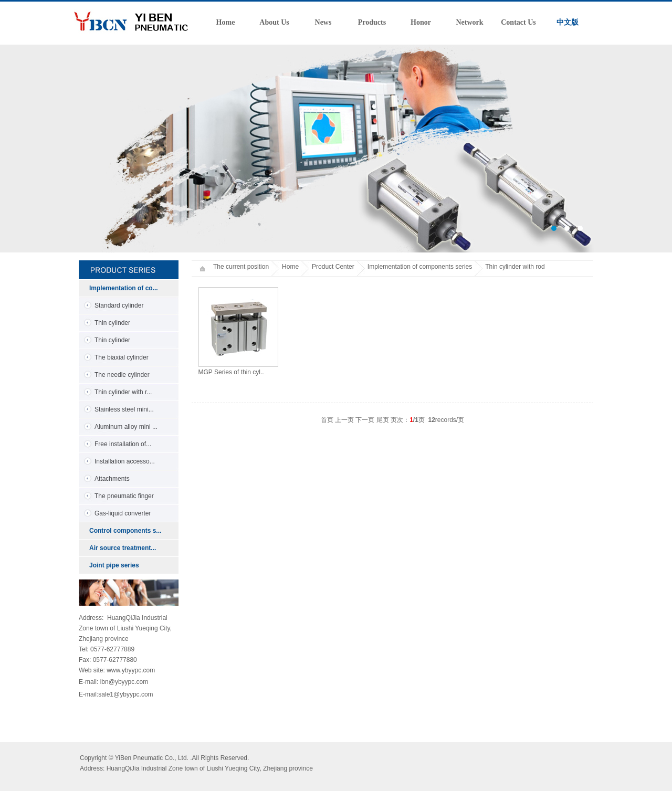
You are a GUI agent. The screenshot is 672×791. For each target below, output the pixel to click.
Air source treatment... (123, 548)
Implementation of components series (420, 267)
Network (469, 22)
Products (372, 22)
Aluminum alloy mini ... (126, 427)
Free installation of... (123, 444)
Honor (421, 22)
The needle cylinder (122, 375)
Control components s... (125, 531)
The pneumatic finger (124, 496)
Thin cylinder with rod (515, 267)
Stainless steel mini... (124, 409)
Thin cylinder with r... (123, 392)
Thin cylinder (112, 323)
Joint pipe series (114, 565)
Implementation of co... (124, 288)
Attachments (112, 479)
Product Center (333, 267)
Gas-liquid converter (123, 513)
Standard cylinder (119, 305)
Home (226, 22)
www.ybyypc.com (131, 670)
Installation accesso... (125, 461)
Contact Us (518, 22)
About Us (274, 22)
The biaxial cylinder (122, 357)
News (323, 22)
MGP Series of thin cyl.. (231, 372)
